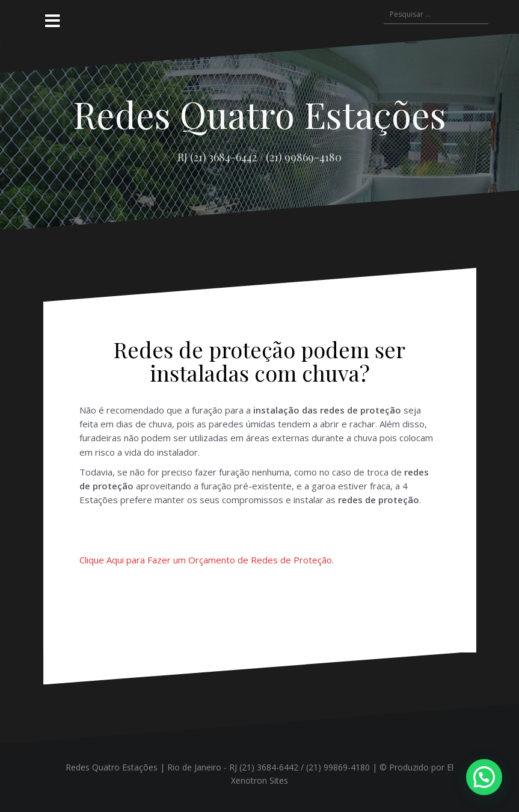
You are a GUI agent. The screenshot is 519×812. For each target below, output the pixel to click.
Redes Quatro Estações (259, 114)
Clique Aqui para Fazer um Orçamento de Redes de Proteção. (207, 560)
